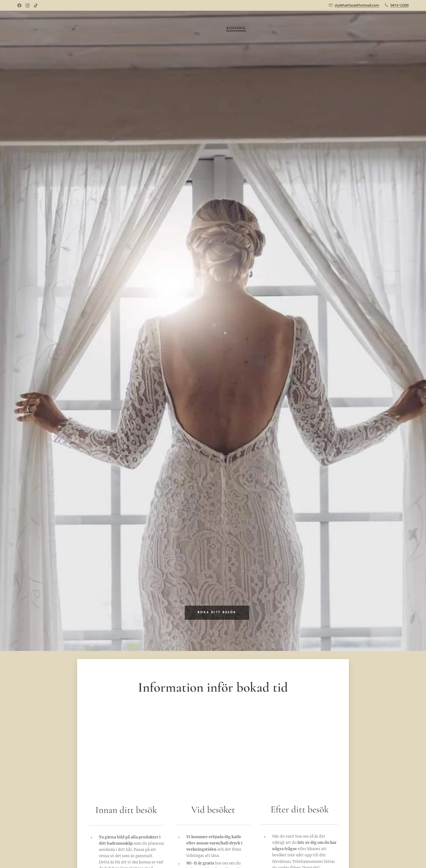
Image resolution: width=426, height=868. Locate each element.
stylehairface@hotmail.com (357, 5)
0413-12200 (400, 5)
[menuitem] (102, 28)
